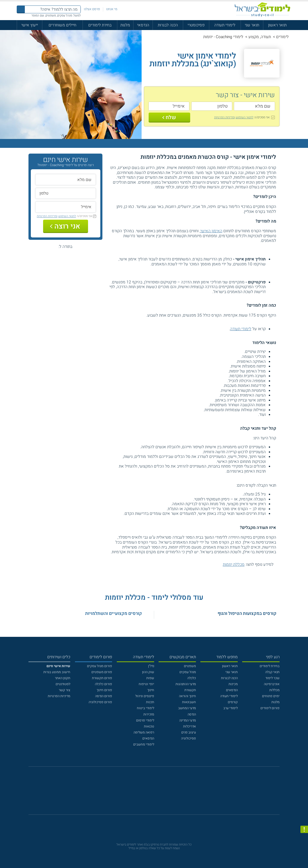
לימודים (282, 37)
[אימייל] (169, 106)
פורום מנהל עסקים (100, 666)
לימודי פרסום (145, 720)
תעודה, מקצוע (260, 37)
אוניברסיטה (272, 684)
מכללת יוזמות (234, 564)
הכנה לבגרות (168, 25)
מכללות (274, 690)
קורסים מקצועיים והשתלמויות (114, 613)
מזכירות (149, 714)
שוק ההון (148, 672)
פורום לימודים (270, 708)
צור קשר (65, 690)
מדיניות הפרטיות (59, 696)
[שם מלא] (254, 106)
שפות (150, 678)
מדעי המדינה (188, 720)
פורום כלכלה (103, 684)
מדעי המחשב (187, 708)
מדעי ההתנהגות (186, 684)
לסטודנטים (63, 684)
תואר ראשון (277, 25)
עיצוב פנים (189, 732)
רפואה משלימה (144, 732)
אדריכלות (190, 726)
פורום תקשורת (102, 678)
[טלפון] (212, 106)
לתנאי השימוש (245, 117)
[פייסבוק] (151, 793)
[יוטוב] (160, 793)
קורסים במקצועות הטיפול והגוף (247, 613)
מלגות (125, 25)
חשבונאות (189, 702)
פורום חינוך (104, 690)
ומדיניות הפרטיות (225, 117)
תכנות (150, 702)
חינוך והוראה (187, 696)
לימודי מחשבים (144, 744)
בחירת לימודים (100, 25)
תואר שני (252, 25)
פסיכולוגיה (188, 738)
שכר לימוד (272, 678)
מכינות (233, 684)
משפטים (190, 666)
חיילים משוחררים (62, 25)
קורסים (233, 702)
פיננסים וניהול (145, 696)
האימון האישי (211, 231)
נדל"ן (151, 666)
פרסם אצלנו (92, 9)
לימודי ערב (231, 708)
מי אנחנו (112, 9)
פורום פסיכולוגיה (100, 702)
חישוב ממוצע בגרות (57, 672)
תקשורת (190, 690)
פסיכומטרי (196, 25)
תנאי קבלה (272, 672)
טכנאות (149, 726)
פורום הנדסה (104, 696)
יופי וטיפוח (146, 684)
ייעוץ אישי (30, 25)
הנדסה (192, 714)
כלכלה (192, 678)
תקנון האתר (63, 678)
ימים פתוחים (271, 696)
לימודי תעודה (225, 25)
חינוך (151, 690)
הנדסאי (143, 25)
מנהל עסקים (188, 672)
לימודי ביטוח (146, 708)
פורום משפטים (102, 672)
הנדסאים (232, 690)
